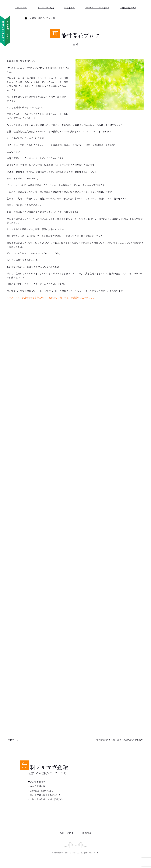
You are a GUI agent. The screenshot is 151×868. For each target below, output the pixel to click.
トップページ (21, 7)
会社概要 (87, 832)
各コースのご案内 (46, 7)
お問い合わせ (67, 832)
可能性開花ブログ (128, 7)
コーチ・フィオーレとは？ (97, 7)
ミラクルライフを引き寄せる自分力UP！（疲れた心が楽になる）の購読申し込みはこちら (51, 297)
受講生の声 (70, 7)
